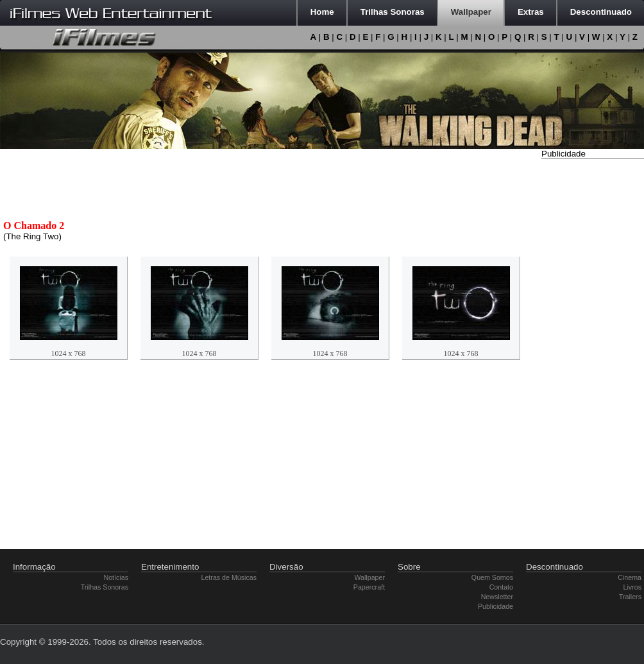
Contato (501, 587)
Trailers (630, 597)
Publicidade (496, 606)
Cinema (630, 577)
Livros (632, 587)
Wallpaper (369, 577)
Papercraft (369, 587)
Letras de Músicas (229, 577)
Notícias (116, 577)
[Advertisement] (593, 355)
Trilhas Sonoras (105, 587)
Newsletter (497, 597)
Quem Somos (492, 577)
